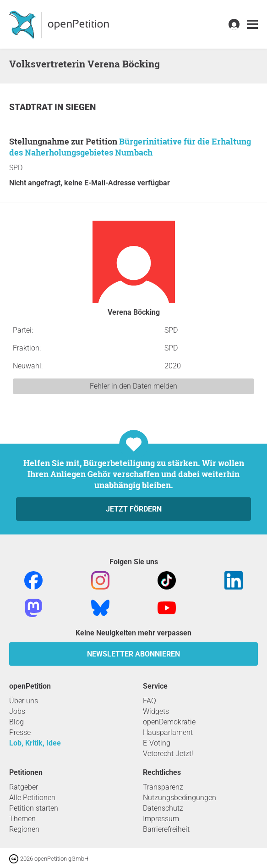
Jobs (17, 711)
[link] (252, 25)
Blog (16, 722)
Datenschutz (163, 808)
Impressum (161, 819)
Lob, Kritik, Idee (35, 743)
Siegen (81, 107)
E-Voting (157, 743)
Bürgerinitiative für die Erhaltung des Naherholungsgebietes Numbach (130, 147)
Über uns (24, 701)
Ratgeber (24, 787)
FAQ (150, 701)
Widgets (156, 711)
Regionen (24, 829)
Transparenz (163, 787)
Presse (20, 732)
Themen (22, 819)
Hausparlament (168, 732)
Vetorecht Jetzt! (168, 754)
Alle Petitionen (32, 798)
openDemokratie (169, 722)
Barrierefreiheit (166, 829)
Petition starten (34, 808)
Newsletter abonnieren (133, 654)
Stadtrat (32, 107)
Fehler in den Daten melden (133, 386)
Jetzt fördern (134, 509)
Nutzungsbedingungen (180, 798)
